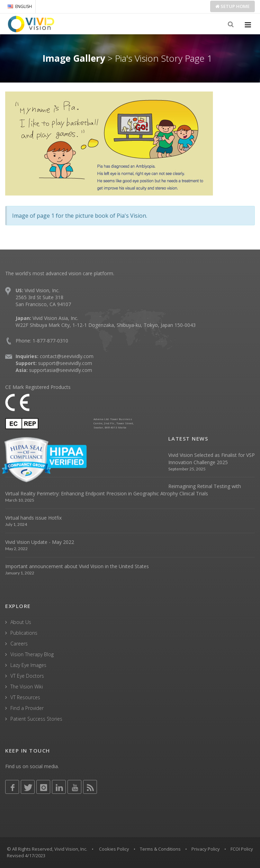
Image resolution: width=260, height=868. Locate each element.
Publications (24, 633)
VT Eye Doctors (27, 676)
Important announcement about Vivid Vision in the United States (77, 566)
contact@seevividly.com (67, 356)
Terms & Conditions (160, 849)
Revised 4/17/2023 (26, 856)
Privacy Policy (206, 849)
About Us (21, 622)
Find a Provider (27, 708)
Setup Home (232, 6)
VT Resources (25, 697)
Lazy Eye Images (28, 665)
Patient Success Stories (36, 719)
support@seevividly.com (65, 363)
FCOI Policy (242, 849)
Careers (19, 644)
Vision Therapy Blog (32, 654)
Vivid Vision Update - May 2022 (40, 542)
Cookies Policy (114, 849)
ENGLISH (20, 6)
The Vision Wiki (27, 687)
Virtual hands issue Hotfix (33, 518)
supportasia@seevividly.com (61, 370)
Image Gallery (74, 58)
